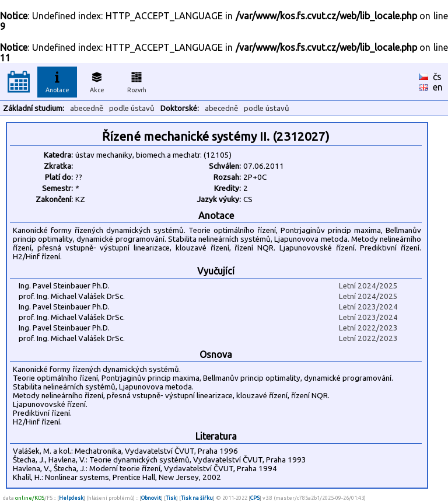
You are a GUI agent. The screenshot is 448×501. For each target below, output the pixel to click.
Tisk (171, 498)
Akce (97, 81)
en (438, 87)
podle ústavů (132, 108)
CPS (255, 498)
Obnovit (151, 498)
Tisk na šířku (197, 498)
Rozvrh (137, 81)
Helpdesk (71, 498)
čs (437, 76)
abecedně (87, 108)
